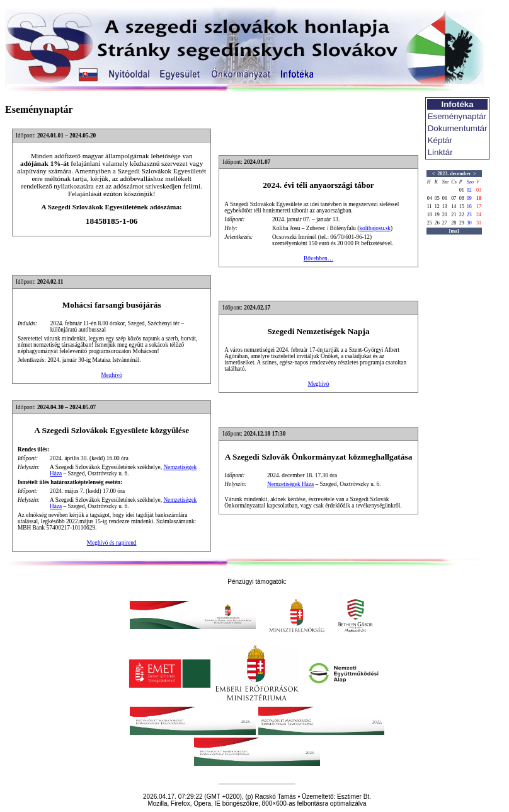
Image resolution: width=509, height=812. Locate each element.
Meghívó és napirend (112, 543)
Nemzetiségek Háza (290, 484)
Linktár (440, 152)
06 (445, 198)
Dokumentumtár (458, 128)
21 (454, 215)
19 (437, 215)
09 (469, 198)
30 (469, 223)
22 (462, 215)
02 (469, 190)
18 (430, 215)
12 (437, 206)
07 (454, 198)
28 (454, 223)
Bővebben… (318, 258)
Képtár (440, 140)
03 (479, 190)
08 (462, 198)
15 (462, 206)
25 (430, 223)
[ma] (454, 231)
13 (445, 206)
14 (454, 206)
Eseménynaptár (457, 116)
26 (437, 223)
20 (445, 215)
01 (462, 190)
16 (469, 206)
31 (479, 223)
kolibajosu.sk (375, 228)
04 (430, 198)
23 (469, 215)
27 (445, 223)
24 (479, 215)
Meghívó (112, 375)
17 (479, 206)
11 (430, 206)
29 (462, 223)
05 (437, 198)
